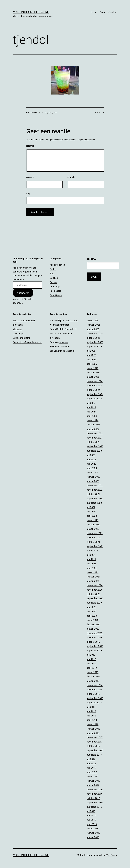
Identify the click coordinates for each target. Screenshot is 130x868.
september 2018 (95, 698)
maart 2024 (93, 420)
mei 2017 (91, 768)
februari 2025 (94, 373)
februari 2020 (94, 624)
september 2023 (95, 446)
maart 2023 (93, 472)
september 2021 (95, 546)
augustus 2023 (94, 451)
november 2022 (95, 490)
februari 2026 (94, 325)
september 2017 (95, 750)
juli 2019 (91, 655)
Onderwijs (55, 287)
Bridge (53, 269)
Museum (17, 329)
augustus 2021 (94, 551)
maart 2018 (93, 724)
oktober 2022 (93, 494)
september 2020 (95, 598)
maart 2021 (93, 572)
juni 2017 (91, 763)
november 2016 (95, 794)
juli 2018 (91, 707)
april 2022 (92, 516)
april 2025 (92, 364)
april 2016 (92, 824)
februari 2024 (94, 425)
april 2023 (92, 468)
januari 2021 (93, 581)
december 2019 (95, 633)
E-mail (71, 177)
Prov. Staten (56, 295)
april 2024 (92, 416)
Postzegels (55, 291)
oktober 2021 (93, 542)
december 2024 (95, 381)
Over (103, 12)
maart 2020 (93, 620)
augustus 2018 (94, 703)
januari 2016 (93, 837)
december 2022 (95, 485)
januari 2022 (93, 529)
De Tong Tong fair (49, 113)
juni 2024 (91, 407)
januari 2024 (93, 429)
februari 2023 (94, 477)
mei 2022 (91, 511)
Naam (30, 177)
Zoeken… (91, 259)
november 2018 (95, 690)
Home (93, 12)
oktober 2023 (93, 442)
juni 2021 (91, 559)
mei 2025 (91, 360)
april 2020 (92, 616)
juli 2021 (91, 555)
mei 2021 (91, 564)
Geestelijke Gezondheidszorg (27, 342)
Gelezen (54, 278)
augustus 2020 (94, 603)
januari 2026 (93, 329)
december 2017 (95, 737)
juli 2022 (91, 507)
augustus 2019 (94, 650)
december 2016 (95, 789)
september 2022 (95, 499)
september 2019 (95, 646)
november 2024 (95, 386)
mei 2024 (91, 412)
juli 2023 (91, 455)
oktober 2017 (93, 746)
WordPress (111, 855)
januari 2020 (93, 629)
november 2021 (95, 538)
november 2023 (95, 438)
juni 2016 (91, 815)
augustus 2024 (94, 399)
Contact (113, 12)
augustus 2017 (94, 755)
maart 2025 (93, 368)
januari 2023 (93, 481)
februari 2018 (94, 729)
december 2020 (95, 585)
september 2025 (95, 342)
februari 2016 (94, 833)
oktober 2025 (93, 338)
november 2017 (95, 742)
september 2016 (95, 803)
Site (28, 194)
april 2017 (92, 772)
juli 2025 (91, 351)
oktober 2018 (93, 694)
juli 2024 (91, 403)
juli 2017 (91, 759)
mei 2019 (91, 664)
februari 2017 (94, 781)
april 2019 (92, 668)
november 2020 (95, 590)
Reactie (31, 146)
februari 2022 (94, 525)
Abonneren (23, 293)
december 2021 (95, 533)
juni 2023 (91, 459)
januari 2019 (93, 681)
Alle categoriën (57, 265)
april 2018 (92, 720)
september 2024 (95, 394)
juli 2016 (91, 811)
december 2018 (95, 685)
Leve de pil (18, 334)
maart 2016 (93, 829)
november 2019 (95, 638)
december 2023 (95, 433)
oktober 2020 (93, 594)
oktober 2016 (93, 798)
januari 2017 (93, 785)
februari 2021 (94, 577)
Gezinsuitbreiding (22, 338)
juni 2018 (91, 711)
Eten (52, 273)
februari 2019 (94, 677)
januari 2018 (93, 733)
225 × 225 (99, 113)
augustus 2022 (94, 503)
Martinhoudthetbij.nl (31, 12)
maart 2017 (93, 776)
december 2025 (95, 334)
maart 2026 (93, 320)
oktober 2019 (93, 642)
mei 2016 (91, 820)
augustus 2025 (94, 346)
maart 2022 (93, 520)
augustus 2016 (94, 807)
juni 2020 (91, 607)
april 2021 (92, 568)
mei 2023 (91, 464)
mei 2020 (91, 611)
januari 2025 (93, 377)
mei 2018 (91, 716)
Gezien (53, 282)
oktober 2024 (93, 390)
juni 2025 (91, 355)
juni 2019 (91, 659)
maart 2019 (93, 672)
